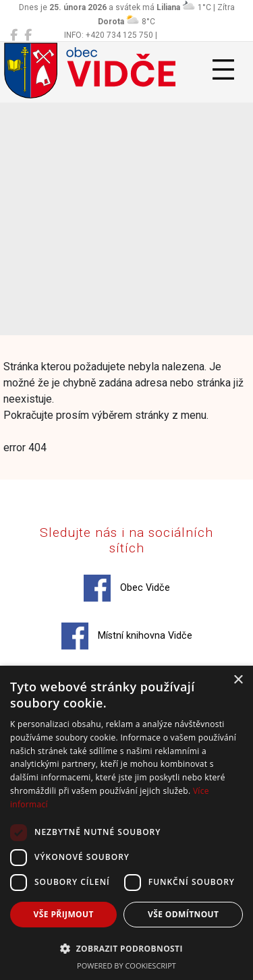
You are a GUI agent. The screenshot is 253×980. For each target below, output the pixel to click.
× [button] (238, 680)
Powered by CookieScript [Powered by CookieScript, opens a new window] (126, 965)
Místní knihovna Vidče (127, 636)
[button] (126, 948)
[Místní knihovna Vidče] (28, 35)
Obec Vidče (127, 588)
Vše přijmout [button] (64, 914)
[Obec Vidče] (14, 35)
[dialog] (126, 823)
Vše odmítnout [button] (183, 914)
